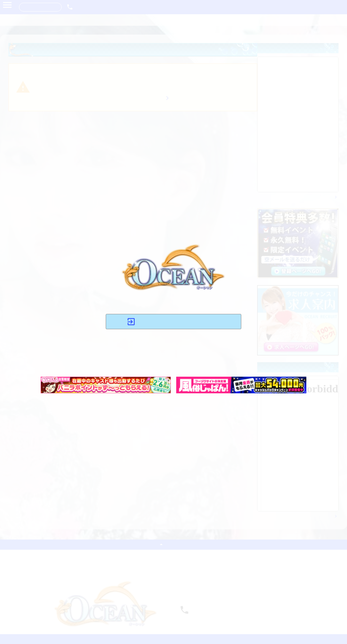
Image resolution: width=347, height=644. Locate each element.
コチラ (152, 363)
